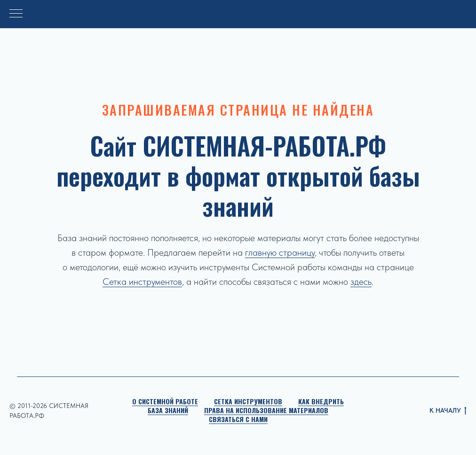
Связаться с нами (238, 419)
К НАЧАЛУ (448, 411)
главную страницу (280, 252)
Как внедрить (321, 401)
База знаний (168, 410)
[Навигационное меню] (16, 14)
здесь (361, 282)
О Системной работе (165, 401)
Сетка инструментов (142, 282)
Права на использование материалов (266, 410)
